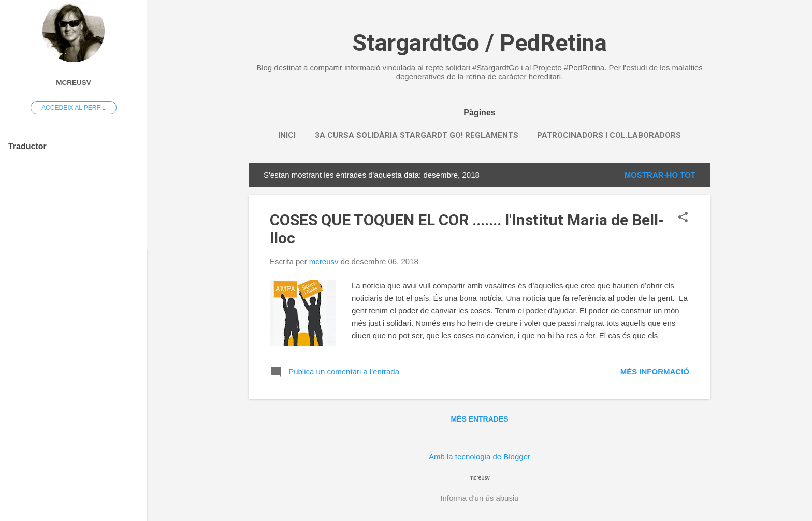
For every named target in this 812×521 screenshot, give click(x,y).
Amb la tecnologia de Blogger (480, 457)
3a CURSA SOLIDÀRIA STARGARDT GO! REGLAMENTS (417, 135)
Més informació (655, 372)
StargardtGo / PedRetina (480, 43)
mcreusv (74, 83)
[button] (683, 218)
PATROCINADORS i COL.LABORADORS (609, 135)
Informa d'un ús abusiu (479, 498)
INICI (287, 135)
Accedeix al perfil (74, 108)
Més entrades (479, 419)
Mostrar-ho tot (660, 175)
